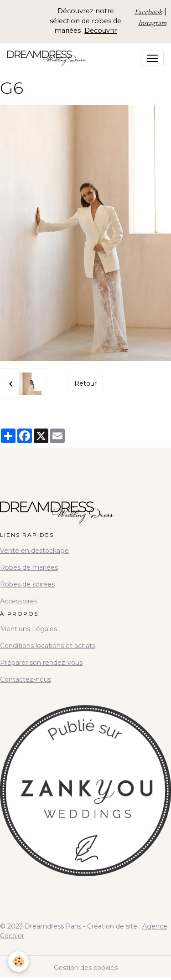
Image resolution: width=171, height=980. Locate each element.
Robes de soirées (27, 584)
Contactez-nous (26, 679)
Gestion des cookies (86, 968)
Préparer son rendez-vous (41, 663)
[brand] (48, 58)
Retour (85, 383)
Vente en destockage (34, 551)
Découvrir (101, 31)
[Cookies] (18, 962)
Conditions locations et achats (48, 646)
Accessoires (19, 601)
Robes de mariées (29, 567)
